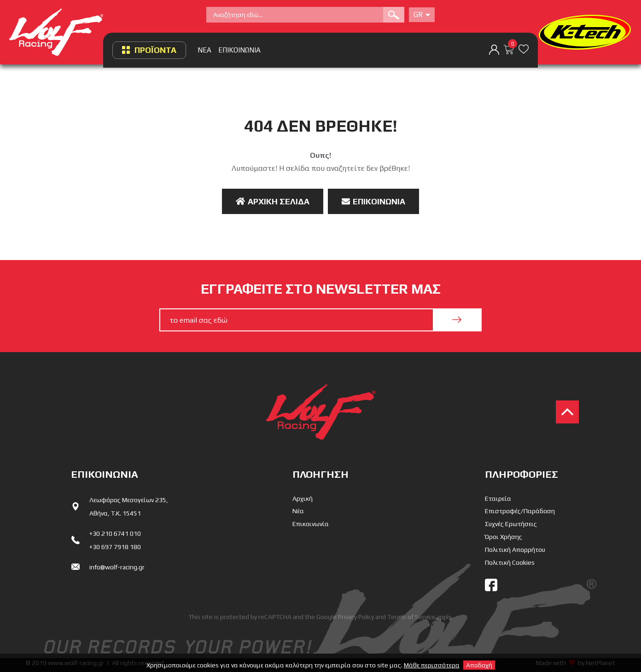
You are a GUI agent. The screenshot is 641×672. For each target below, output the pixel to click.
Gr (422, 14)
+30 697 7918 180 (115, 547)
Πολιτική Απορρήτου (515, 550)
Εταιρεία (498, 498)
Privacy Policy (356, 617)
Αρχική (303, 498)
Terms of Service (411, 617)
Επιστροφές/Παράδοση (520, 511)
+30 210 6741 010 (115, 533)
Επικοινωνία (373, 201)
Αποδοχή (479, 665)
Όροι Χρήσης (504, 537)
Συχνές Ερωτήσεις (511, 524)
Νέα (298, 511)
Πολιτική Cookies (510, 562)
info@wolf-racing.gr (117, 567)
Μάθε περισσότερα (432, 665)
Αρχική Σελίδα (273, 201)
